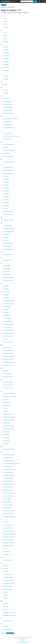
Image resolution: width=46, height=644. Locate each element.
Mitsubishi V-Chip (8, 365)
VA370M (6, 572)
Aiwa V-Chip (6, 99)
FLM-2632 (6, 176)
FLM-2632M (6, 179)
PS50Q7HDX (7, 441)
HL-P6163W (6, 234)
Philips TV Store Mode (9, 420)
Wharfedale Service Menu (10, 615)
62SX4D (6, 90)
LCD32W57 (6, 315)
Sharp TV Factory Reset (9, 493)
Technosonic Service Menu (10, 534)
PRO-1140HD (7, 432)
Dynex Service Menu (8, 156)
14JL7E (5, 18)
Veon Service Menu (8, 574)
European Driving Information (23, 642)
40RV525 (6, 76)
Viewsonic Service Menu (9, 583)
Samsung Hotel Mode (9, 458)
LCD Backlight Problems (9, 301)
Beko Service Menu (8, 122)
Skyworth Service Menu (9, 496)
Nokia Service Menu (8, 377)
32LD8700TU (7, 56)
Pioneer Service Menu (9, 426)
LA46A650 (6, 289)
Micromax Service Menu (9, 356)
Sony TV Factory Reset (9, 511)
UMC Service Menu (8, 560)
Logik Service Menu (8, 336)
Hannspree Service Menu (9, 229)
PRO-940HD (7, 438)
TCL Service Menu (8, 525)
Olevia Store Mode (8, 382)
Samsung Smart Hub (8, 467)
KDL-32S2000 (7, 269)
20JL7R (5, 39)
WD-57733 (6, 604)
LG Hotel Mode (7, 318)
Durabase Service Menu (9, 150)
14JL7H (5, 21)
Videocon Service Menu (9, 580)
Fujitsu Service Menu (8, 212)
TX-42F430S (7, 552)
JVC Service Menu (8, 260)
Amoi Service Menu (8, 104)
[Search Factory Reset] (27, 1)
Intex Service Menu (8, 255)
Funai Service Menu (8, 215)
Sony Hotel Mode (8, 502)
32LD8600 (6, 50)
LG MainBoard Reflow (9, 324)
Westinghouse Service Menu (10, 612)
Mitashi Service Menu (9, 359)
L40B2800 (6, 286)
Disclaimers (23, 640)
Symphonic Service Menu (9, 517)
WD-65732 (6, 607)
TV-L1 (5, 549)
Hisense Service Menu (9, 232)
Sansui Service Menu (8, 478)
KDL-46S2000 (7, 275)
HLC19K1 (6, 240)
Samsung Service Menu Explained (11, 464)
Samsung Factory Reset (9, 455)
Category (3, 633)
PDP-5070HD (7, 402)
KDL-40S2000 (7, 272)
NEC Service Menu (8, 374)
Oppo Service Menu (8, 388)
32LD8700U (6, 59)
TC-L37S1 (6, 522)
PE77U (5, 408)
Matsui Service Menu (8, 353)
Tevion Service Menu (8, 540)
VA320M (6, 569)
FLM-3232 (6, 185)
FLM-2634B (6, 182)
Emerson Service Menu (9, 162)
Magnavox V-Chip (8, 348)
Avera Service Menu (8, 113)
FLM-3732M (6, 200)
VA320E (6, 566)
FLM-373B (6, 206)
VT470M (6, 598)
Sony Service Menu (8, 505)
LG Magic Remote (8, 321)
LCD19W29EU (7, 307)
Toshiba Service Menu (9, 546)
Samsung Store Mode (9, 472)
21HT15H (6, 42)
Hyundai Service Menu (9, 249)
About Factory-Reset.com (23, 638)
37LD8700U (6, 71)
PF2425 (5, 411)
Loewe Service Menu (8, 333)
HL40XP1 (6, 237)
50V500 (5, 85)
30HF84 (5, 47)
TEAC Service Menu (8, 528)
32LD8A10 (6, 62)
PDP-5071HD (7, 405)
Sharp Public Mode (8, 487)
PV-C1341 (6, 444)
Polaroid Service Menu (9, 429)
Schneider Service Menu (9, 484)
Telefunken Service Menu (9, 537)
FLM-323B (6, 194)
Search (35, 1)
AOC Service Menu (8, 107)
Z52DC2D (6, 626)
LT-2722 (6, 339)
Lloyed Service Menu (8, 330)
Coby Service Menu (8, 139)
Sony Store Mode (8, 508)
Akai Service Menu (8, 102)
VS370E (6, 592)
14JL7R (5, 24)
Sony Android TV (7, 499)
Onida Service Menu (8, 385)
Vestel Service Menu (8, 577)
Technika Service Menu (9, 531)
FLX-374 (6, 209)
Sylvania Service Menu (9, 514)
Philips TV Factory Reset (9, 417)
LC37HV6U (6, 298)
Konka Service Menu (8, 280)
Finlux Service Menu (8, 173)
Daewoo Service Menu (9, 145)
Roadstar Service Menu (9, 449)
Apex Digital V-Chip (8, 110)
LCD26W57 (6, 313)
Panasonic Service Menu (9, 394)
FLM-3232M (6, 188)
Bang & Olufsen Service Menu (10, 119)
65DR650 (6, 93)
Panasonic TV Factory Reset (10, 396)
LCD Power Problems (9, 304)
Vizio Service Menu (8, 589)
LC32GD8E (6, 295)
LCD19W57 (6, 310)
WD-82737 (6, 609)
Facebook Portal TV (8, 167)
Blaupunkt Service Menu (9, 128)
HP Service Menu (8, 246)
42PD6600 (6, 79)
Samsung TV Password (9, 475)
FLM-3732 (6, 197)
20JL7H (5, 36)
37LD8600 (6, 65)
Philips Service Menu (8, 414)
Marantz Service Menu (9, 350)
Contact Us (23, 641)
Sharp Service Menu (8, 490)
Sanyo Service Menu (8, 481)
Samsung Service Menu (9, 461)
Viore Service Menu (8, 586)
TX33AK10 (6, 555)
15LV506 (6, 27)
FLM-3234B (6, 191)
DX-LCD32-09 (7, 153)
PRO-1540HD (7, 435)
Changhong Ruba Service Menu (11, 136)
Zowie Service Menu (8, 629)
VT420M (6, 595)
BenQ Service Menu (8, 125)
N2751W (6, 371)
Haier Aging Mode (8, 226)
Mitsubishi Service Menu (9, 362)
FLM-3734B (6, 203)
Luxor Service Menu (8, 342)
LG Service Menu (8, 327)
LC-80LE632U (7, 292)
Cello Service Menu (8, 133)
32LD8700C (6, 53)
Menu (13, 1)
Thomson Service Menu (9, 543)
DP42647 (6, 148)
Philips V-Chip (7, 423)
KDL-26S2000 (7, 266)
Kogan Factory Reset (8, 278)
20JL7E (5, 33)
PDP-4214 (6, 399)
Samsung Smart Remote (9, 469)
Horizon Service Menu (9, 243)
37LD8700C (6, 68)
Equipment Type (10, 633)
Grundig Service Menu (9, 220)
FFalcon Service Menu (9, 170)
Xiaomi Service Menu (8, 621)
